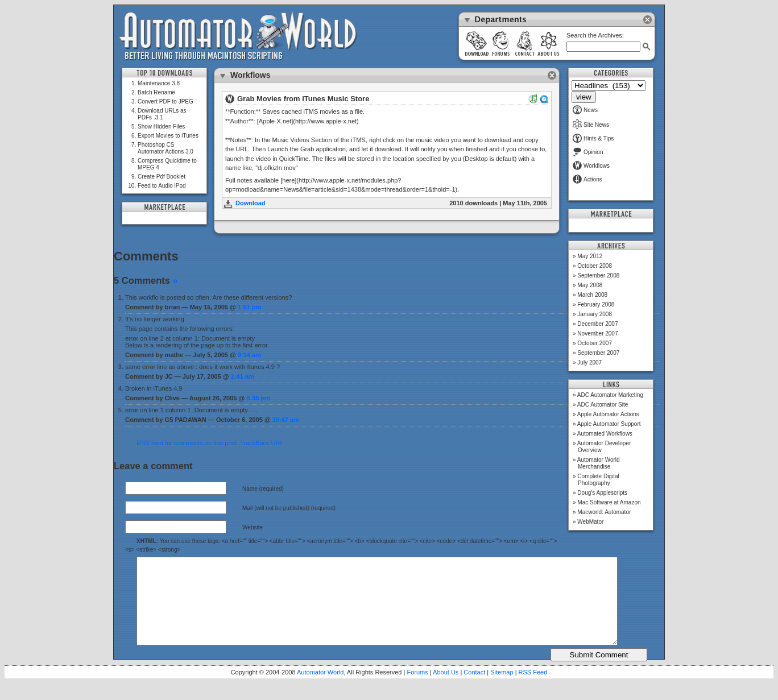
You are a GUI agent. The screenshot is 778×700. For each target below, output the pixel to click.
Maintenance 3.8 (159, 83)
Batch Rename (156, 92)
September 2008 (598, 276)
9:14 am (249, 355)
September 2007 (598, 353)
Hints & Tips (593, 138)
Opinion (588, 152)
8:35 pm (258, 398)
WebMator (590, 522)
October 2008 (595, 266)
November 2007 (597, 334)
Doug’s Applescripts (602, 493)
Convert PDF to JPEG (165, 102)
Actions (587, 179)
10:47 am (286, 420)
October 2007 (595, 343)
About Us (446, 689)
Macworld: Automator (604, 512)
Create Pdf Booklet (162, 177)
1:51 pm (250, 307)
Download (251, 203)
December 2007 (597, 324)
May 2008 (590, 285)
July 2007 (589, 363)
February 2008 (596, 305)
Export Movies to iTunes (168, 136)
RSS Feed (533, 689)
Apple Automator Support (609, 424)
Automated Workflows (605, 434)
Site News (591, 125)
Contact (474, 689)
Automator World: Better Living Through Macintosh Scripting (238, 36)
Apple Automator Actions (608, 414)
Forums (417, 689)
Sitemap (502, 689)
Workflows (591, 166)
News (585, 110)
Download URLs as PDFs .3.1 (162, 114)
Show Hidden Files (161, 127)
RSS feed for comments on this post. (187, 443)
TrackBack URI (261, 443)
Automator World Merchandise (599, 463)
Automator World (320, 689)
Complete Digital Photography (598, 480)
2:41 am (243, 376)
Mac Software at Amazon (609, 502)
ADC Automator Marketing (610, 395)
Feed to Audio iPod (162, 186)
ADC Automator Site (603, 405)
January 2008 (595, 314)
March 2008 (592, 295)
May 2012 (590, 256)
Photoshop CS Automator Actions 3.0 (165, 148)
